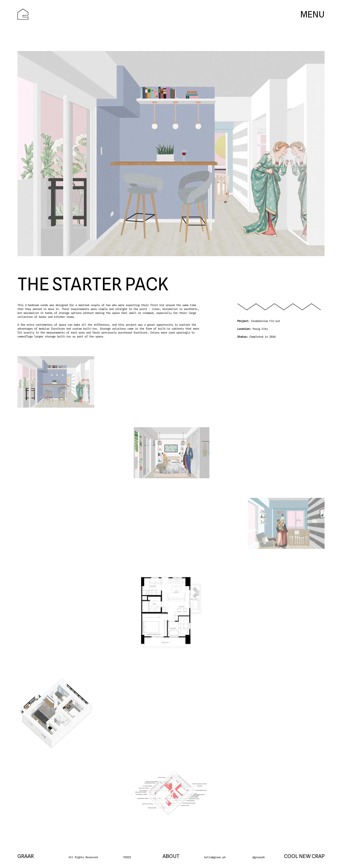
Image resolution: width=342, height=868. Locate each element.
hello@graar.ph (215, 857)
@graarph (259, 857)
